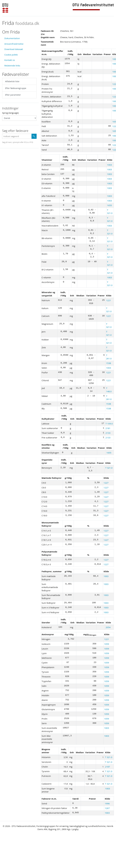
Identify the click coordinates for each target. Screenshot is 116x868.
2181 (108, 428)
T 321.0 (109, 468)
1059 (107, 644)
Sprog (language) (10, 113)
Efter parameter (13, 95)
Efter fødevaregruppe (16, 88)
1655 (110, 205)
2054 (108, 627)
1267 (107, 808)
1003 (110, 165)
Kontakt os (10, 60)
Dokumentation (12, 38)
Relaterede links (12, 66)
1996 (107, 803)
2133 (108, 433)
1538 (109, 363)
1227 (106, 483)
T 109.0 (109, 424)
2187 (108, 767)
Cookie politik (11, 55)
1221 (109, 300)
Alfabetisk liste (12, 81)
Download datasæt (14, 49)
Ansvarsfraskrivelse (14, 44)
